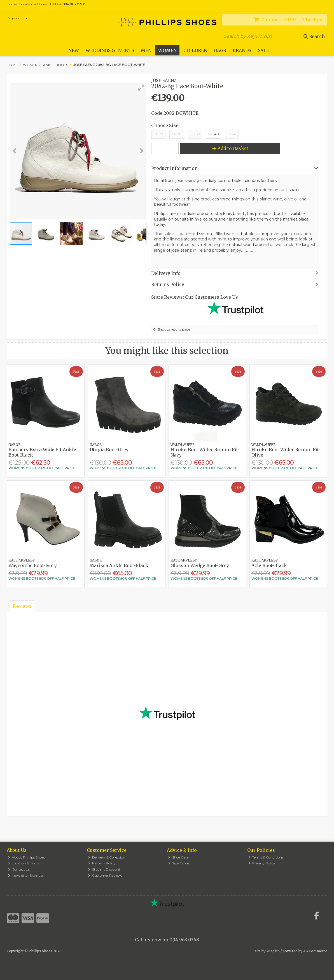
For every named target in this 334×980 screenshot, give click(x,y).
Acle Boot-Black (269, 565)
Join (26, 18)
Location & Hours (33, 4)
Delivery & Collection (107, 857)
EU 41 (232, 134)
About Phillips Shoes (26, 857)
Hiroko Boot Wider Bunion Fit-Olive (286, 452)
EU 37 (158, 134)
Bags (220, 50)
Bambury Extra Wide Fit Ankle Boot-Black (42, 452)
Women (167, 50)
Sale (263, 50)
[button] (141, 88)
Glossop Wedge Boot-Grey (200, 565)
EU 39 (195, 134)
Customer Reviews (105, 875)
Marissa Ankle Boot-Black (119, 565)
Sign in (13, 18)
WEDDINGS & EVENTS (110, 50)
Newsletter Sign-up (25, 875)
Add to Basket (230, 148)
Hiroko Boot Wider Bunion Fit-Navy (205, 452)
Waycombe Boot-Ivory (33, 565)
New (74, 50)
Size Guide (178, 863)
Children (195, 50)
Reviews (22, 606)
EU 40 (214, 134)
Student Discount (104, 869)
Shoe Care (178, 857)
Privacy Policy (262, 863)
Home (12, 4)
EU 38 (177, 134)
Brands (242, 50)
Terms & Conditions (266, 857)
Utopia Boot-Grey (109, 450)
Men (146, 50)
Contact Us (19, 869)
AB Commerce (315, 951)
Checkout (313, 20)
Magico (273, 951)
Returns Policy (102, 863)
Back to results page (174, 329)
